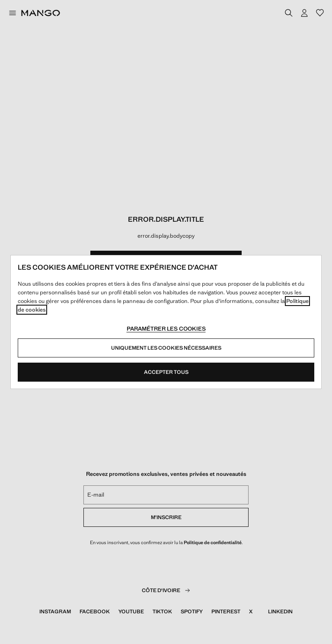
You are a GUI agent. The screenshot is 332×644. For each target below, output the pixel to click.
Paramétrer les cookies (166, 329)
